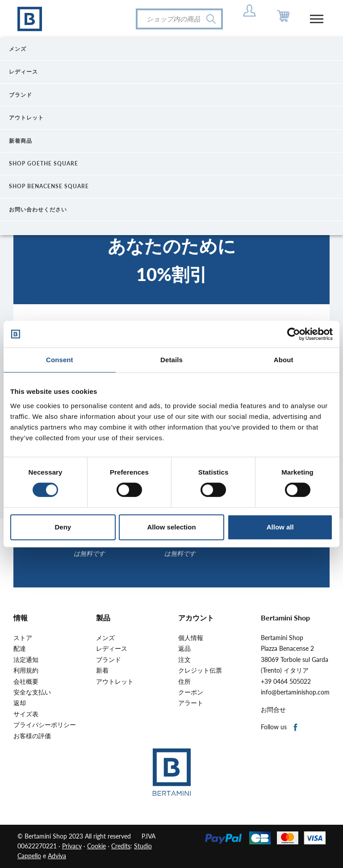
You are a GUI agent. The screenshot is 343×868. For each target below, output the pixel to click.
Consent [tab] (60, 360)
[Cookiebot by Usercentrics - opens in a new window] (294, 334)
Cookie (96, 846)
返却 (20, 703)
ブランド (109, 660)
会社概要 (26, 682)
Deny (63, 527)
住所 (184, 682)
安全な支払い (32, 692)
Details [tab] (171, 360)
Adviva (57, 856)
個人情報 (191, 638)
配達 (20, 649)
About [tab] (284, 360)
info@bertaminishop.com (295, 692)
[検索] (179, 19)
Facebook (296, 728)
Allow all (280, 527)
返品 (184, 649)
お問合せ (273, 710)
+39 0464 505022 (286, 682)
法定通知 (26, 660)
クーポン (191, 692)
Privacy (72, 846)
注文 (184, 660)
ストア (23, 638)
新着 (102, 670)
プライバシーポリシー (45, 725)
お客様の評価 (32, 736)
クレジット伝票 (200, 670)
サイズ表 (26, 714)
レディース (112, 649)
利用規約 (26, 670)
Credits (121, 846)
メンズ (105, 638)
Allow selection (171, 527)
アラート (191, 703)
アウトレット (115, 682)
